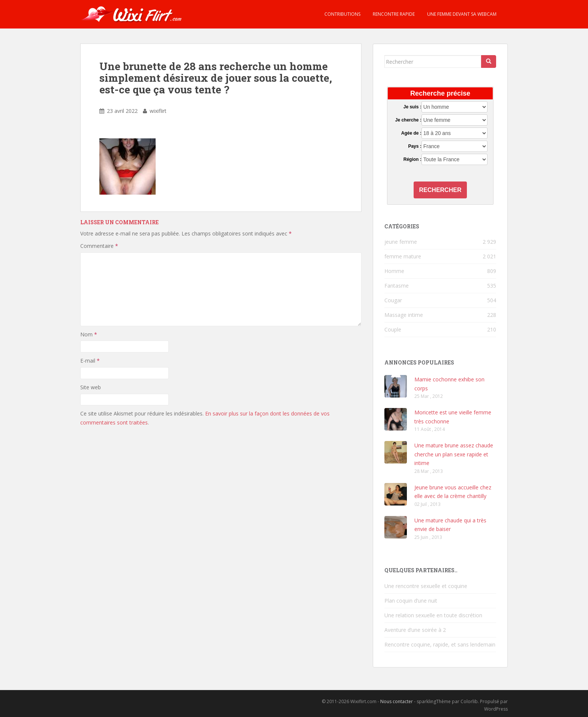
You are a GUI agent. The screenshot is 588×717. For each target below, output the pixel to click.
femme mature (403, 256)
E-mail (90, 361)
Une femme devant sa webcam (461, 14)
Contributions (342, 14)
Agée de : (411, 133)
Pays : (415, 146)
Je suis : (412, 107)
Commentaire (99, 246)
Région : (412, 159)
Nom (89, 334)
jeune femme (401, 242)
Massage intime (404, 315)
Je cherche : (408, 120)
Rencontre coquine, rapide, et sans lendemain (440, 644)
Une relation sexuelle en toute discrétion (433, 615)
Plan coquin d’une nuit (411, 601)
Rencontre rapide (393, 14)
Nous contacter (397, 701)
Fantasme (397, 286)
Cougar (393, 300)
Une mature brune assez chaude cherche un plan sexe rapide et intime (454, 454)
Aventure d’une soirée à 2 (415, 630)
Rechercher (440, 190)
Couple (393, 329)
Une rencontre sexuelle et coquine (426, 586)
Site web (91, 387)
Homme (394, 271)
